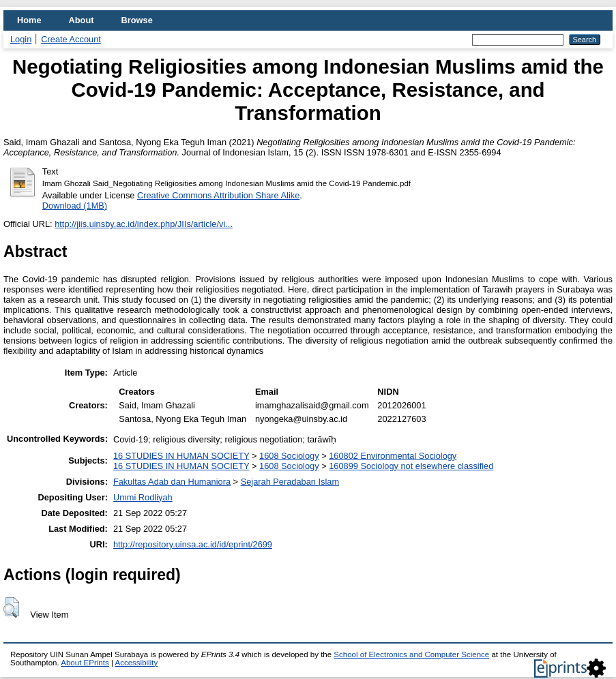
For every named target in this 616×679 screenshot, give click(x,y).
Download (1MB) (75, 206)
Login (21, 39)
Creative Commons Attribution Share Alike (218, 195)
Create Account (71, 39)
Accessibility (136, 663)
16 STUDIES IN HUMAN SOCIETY (181, 456)
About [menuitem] (82, 20)
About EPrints (85, 663)
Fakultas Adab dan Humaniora (172, 482)
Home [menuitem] (29, 20)
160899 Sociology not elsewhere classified (411, 466)
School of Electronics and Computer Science (411, 654)
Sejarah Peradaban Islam (290, 482)
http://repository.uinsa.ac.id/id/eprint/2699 (193, 544)
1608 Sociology (289, 456)
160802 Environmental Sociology (393, 456)
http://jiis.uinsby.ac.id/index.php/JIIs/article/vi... (144, 224)
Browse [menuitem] (137, 20)
